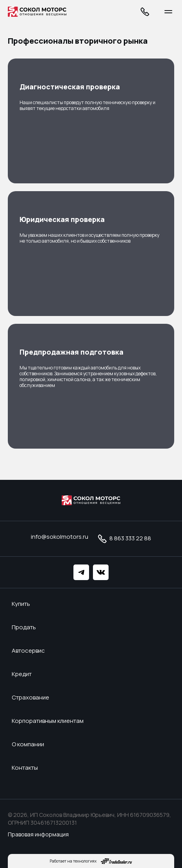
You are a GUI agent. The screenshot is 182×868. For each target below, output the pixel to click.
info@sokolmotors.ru (60, 537)
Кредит (22, 674)
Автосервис (28, 651)
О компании (28, 744)
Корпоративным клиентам (48, 721)
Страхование (30, 698)
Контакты (25, 768)
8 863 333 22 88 (124, 539)
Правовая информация (38, 834)
